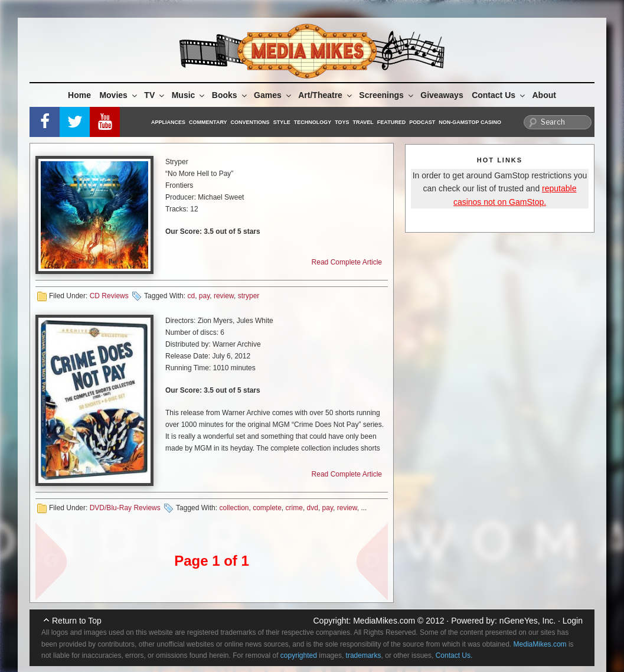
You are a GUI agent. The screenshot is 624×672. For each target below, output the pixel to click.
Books (230, 95)
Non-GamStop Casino (470, 122)
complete (267, 508)
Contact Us (499, 95)
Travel (363, 122)
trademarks (364, 655)
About (544, 95)
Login (573, 621)
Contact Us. (454, 655)
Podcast (422, 122)
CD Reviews (109, 296)
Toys (342, 122)
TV (155, 95)
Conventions (250, 122)
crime (294, 508)
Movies (119, 95)
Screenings (387, 95)
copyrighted (299, 655)
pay (204, 296)
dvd (313, 508)
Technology (313, 122)
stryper (249, 296)
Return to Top (77, 621)
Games (273, 95)
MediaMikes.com (384, 621)
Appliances (168, 122)
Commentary (208, 122)
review (224, 296)
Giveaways (442, 95)
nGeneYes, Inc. (527, 621)
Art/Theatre (326, 95)
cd (191, 296)
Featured (391, 122)
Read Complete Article (347, 262)
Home (79, 95)
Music (189, 95)
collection (234, 508)
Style (282, 122)
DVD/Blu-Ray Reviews (125, 508)
